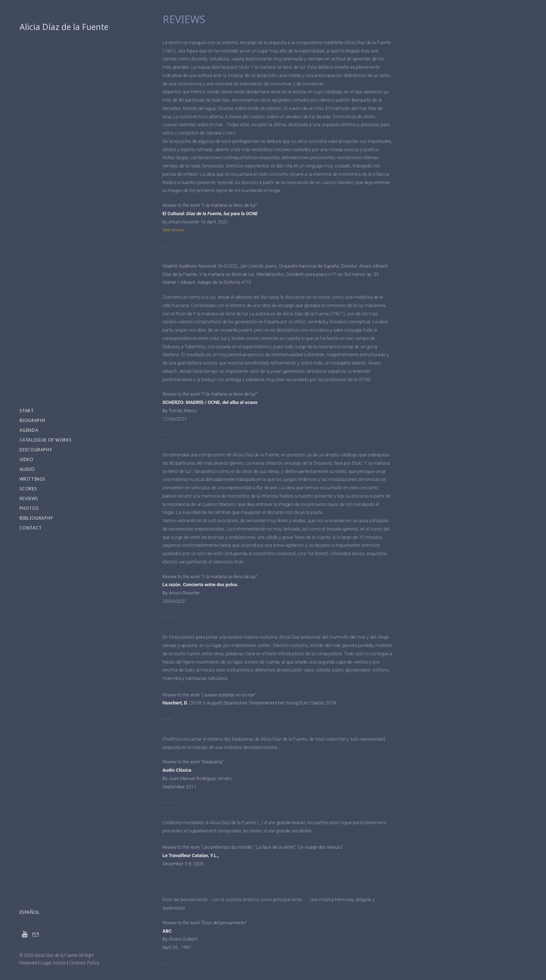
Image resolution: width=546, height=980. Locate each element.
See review (173, 230)
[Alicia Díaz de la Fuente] (65, 27)
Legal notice (53, 963)
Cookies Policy (84, 963)
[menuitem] (25, 934)
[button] (25, 934)
